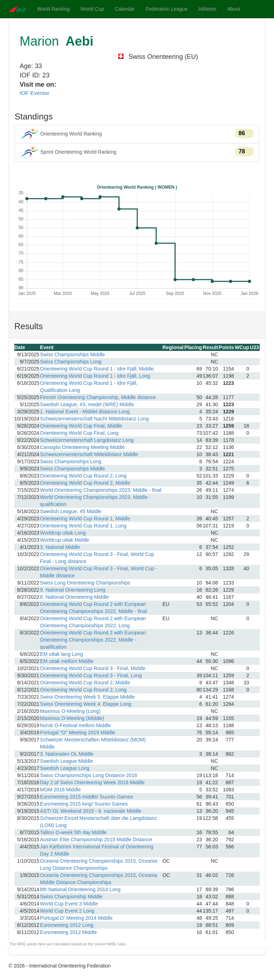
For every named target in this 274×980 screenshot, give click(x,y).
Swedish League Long (65, 768)
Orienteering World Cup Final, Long (79, 433)
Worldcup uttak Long (63, 533)
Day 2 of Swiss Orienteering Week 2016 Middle (92, 782)
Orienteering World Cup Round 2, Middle (85, 483)
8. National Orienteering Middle (74, 597)
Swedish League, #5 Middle (71, 511)
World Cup (92, 9)
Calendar (125, 9)
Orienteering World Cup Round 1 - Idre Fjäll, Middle (97, 369)
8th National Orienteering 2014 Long (80, 889)
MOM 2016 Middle (60, 790)
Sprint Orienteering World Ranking (137, 152)
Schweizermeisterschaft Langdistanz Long (87, 440)
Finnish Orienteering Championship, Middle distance (98, 397)
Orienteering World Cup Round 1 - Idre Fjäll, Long (95, 376)
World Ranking (54, 9)
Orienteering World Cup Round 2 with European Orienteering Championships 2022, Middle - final (93, 608)
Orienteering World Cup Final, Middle (81, 426)
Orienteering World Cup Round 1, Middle (85, 519)
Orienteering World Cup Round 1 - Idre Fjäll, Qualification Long (89, 387)
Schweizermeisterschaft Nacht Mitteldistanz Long (94, 419)
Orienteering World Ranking (137, 134)
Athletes (207, 9)
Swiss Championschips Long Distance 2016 (88, 775)
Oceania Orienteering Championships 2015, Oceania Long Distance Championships (98, 864)
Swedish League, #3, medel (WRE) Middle (87, 404)
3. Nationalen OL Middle (67, 754)
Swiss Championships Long (71, 362)
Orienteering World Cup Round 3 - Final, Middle (93, 668)
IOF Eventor (34, 93)
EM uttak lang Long (62, 654)
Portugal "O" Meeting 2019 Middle (78, 733)
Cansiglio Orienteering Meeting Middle (82, 447)
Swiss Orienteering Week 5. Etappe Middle (87, 697)
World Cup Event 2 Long (67, 911)
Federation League (167, 9)
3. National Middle (60, 547)
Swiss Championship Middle (71, 897)
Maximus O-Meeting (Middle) (72, 718)
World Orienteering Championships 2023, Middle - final (101, 490)
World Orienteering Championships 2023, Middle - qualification (95, 501)
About (234, 9)
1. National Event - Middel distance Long (85, 412)
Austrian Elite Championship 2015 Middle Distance (96, 839)
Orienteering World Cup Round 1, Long (83, 526)
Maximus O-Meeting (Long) (70, 711)
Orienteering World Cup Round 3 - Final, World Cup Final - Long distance (97, 558)
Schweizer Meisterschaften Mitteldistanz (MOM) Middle (93, 743)
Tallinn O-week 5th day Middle (73, 832)
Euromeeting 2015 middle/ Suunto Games (87, 797)
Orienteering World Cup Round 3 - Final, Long (91, 675)
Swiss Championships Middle (72, 354)
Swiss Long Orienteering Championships (85, 583)
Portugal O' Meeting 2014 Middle (76, 918)
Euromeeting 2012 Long (67, 925)
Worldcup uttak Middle (65, 540)
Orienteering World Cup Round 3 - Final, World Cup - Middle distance (99, 572)
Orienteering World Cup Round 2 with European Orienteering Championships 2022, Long (93, 622)
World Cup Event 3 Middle (69, 904)
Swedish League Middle (67, 761)
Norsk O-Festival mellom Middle (75, 725)
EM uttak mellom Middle (67, 661)
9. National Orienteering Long (73, 590)
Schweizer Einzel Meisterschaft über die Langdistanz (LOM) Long (98, 822)
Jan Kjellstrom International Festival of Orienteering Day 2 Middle (97, 850)
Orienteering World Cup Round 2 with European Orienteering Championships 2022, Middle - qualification (93, 640)
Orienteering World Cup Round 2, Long (83, 476)
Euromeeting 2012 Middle (68, 932)
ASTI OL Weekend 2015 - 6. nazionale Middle (91, 811)
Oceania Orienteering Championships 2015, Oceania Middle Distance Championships (98, 879)
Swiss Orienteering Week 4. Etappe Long (86, 704)
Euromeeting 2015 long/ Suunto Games (84, 804)
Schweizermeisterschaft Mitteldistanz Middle (89, 454)
